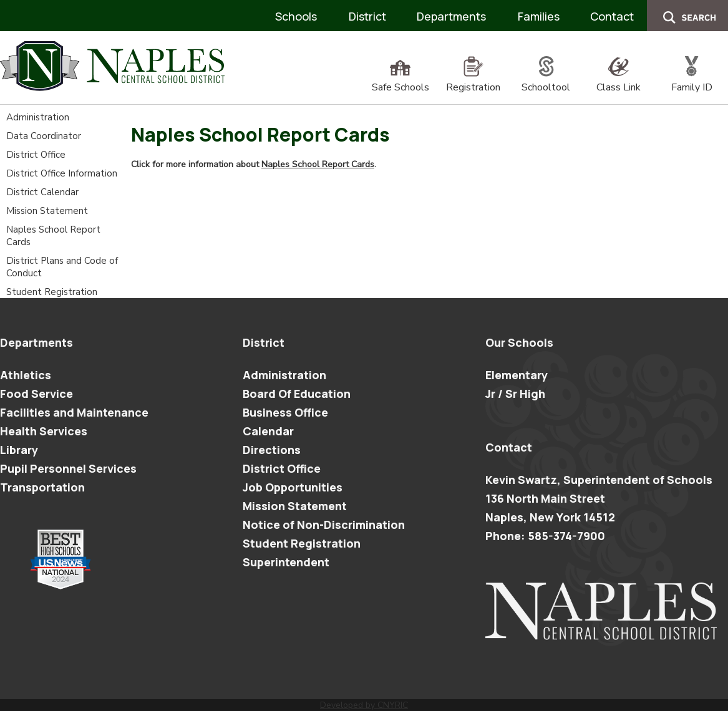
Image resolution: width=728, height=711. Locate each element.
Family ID (692, 80)
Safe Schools (400, 80)
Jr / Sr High (515, 394)
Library (19, 450)
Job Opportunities (293, 487)
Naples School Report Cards (53, 236)
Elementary (517, 375)
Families (539, 16)
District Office (36, 155)
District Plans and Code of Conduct (62, 267)
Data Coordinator (44, 136)
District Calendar (42, 192)
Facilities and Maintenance (74, 412)
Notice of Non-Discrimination (324, 525)
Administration (38, 117)
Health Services (44, 431)
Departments (451, 16)
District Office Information (62, 173)
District (367, 16)
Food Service (36, 394)
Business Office (285, 412)
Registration (473, 80)
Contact (612, 16)
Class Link (619, 80)
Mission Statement (47, 211)
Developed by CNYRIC (364, 705)
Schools (296, 16)
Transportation (42, 487)
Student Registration (52, 292)
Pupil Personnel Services (68, 468)
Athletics (26, 375)
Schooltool (546, 80)
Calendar (268, 431)
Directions (272, 450)
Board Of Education (297, 394)
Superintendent (286, 562)
